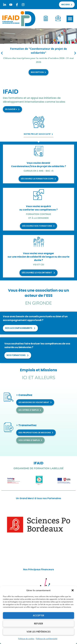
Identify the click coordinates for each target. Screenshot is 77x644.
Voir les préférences (39, 632)
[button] (73, 590)
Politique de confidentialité (47, 639)
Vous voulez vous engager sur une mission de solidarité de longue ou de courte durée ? (38, 257)
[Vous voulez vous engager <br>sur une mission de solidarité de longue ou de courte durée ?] (39, 242)
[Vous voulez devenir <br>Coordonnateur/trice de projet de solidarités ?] (39, 151)
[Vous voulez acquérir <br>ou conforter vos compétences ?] (39, 195)
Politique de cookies (26, 639)
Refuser (38, 624)
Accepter (38, 615)
